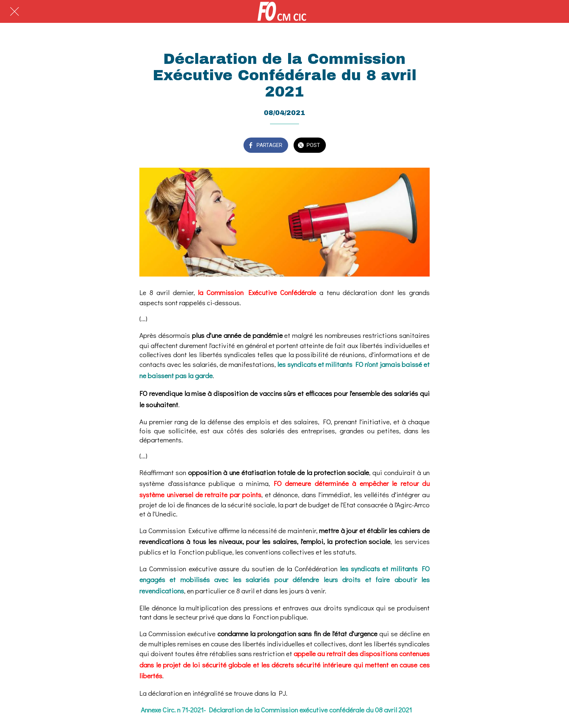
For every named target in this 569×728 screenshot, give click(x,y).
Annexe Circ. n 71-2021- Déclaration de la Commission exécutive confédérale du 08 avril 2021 (276, 710)
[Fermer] (15, 12)
